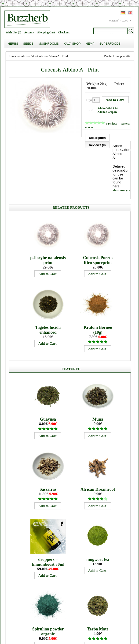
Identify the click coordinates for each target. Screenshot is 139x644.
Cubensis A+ (27, 56)
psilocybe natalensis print (48, 227)
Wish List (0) (13, 32)
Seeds (28, 44)
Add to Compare (106, 111)
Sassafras (48, 457)
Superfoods (110, 44)
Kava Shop (72, 44)
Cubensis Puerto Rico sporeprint (98, 227)
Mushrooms (49, 44)
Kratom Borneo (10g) (98, 297)
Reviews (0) (21, 144)
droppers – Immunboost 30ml (48, 529)
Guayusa (48, 386)
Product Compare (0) (117, 56)
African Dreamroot (98, 457)
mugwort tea (98, 527)
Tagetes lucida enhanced (48, 297)
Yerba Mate (98, 596)
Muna (98, 386)
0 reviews (110, 123)
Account (29, 32)
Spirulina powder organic (48, 599)
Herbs (13, 44)
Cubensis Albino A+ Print (53, 56)
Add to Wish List (106, 108)
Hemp (90, 44)
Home (13, 56)
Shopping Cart (46, 32)
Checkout (64, 32)
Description (95, 137)
